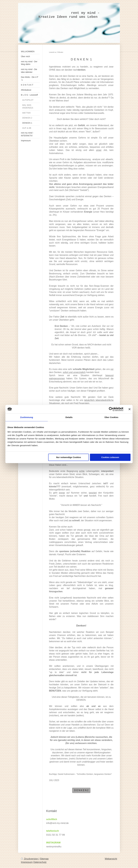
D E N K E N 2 (81, 790)
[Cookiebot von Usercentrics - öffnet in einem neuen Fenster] (111, 409)
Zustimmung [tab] (27, 417)
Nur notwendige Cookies (69, 457)
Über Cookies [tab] (111, 417)
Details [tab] (69, 417)
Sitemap (44, 859)
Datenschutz (40, 862)
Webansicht (111, 859)
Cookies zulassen (110, 457)
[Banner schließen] (130, 409)
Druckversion (30, 859)
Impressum (27, 862)
